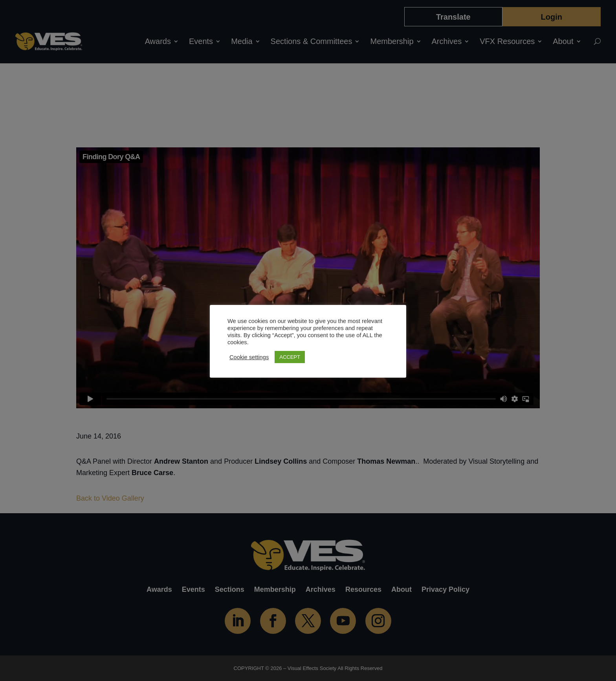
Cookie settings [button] (249, 357)
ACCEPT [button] (290, 357)
